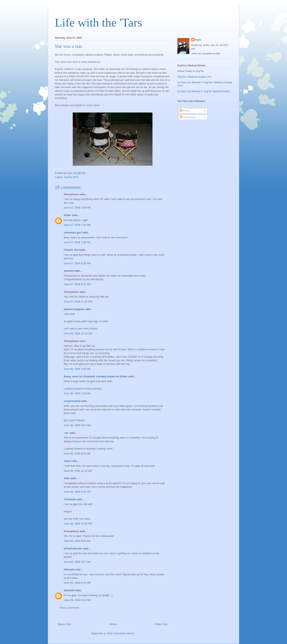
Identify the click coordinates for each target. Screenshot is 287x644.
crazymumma (72, 401)
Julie (67, 478)
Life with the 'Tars (98, 23)
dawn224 (69, 590)
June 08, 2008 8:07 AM (77, 425)
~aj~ (66, 433)
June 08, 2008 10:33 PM (78, 524)
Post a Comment (69, 608)
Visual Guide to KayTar (191, 71)
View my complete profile (206, 53)
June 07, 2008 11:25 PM (78, 302)
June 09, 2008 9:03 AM (77, 541)
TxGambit (70, 499)
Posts (185, 111)
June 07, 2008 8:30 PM (77, 263)
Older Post (161, 624)
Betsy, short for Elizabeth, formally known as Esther (96, 376)
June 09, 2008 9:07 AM (77, 562)
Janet (67, 461)
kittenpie (69, 569)
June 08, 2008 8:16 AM (77, 454)
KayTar (68, 177)
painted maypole (74, 309)
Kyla (198, 40)
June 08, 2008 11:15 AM (78, 471)
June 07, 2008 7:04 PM (77, 208)
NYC (76, 177)
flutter (67, 215)
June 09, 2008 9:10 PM (77, 600)
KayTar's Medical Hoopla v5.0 (194, 77)
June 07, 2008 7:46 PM (77, 242)
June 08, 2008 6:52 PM (77, 492)
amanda (69, 271)
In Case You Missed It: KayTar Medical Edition (204, 91)
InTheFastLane (73, 549)
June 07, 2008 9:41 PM (77, 284)
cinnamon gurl (73, 232)
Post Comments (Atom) (120, 633)
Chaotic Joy (71, 250)
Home (113, 624)
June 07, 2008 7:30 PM (77, 225)
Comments (188, 117)
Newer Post (64, 624)
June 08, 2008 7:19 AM (77, 393)
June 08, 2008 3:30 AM (77, 369)
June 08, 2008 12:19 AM (78, 333)
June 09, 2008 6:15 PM (77, 583)
